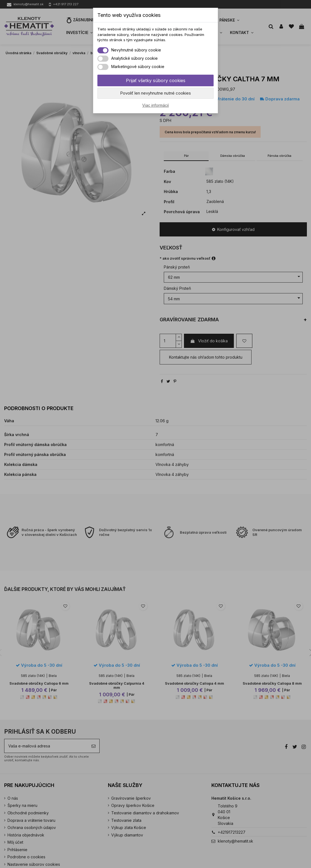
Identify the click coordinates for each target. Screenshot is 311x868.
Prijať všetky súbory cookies (156, 80)
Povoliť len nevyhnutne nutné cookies (155, 93)
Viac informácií (155, 105)
